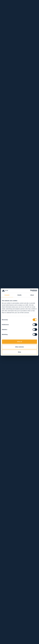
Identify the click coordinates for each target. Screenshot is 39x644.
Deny (20, 352)
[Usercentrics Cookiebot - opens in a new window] (30, 291)
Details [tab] (19, 295)
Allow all (20, 342)
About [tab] (32, 295)
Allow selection (19, 347)
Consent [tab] (7, 295)
